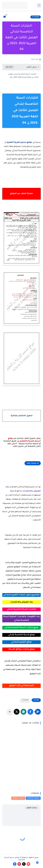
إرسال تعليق (32, 808)
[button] (30, 712)
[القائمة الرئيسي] (39, 5)
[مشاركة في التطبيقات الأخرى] (10, 712)
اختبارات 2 (36, 17)
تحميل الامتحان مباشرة (22, 416)
